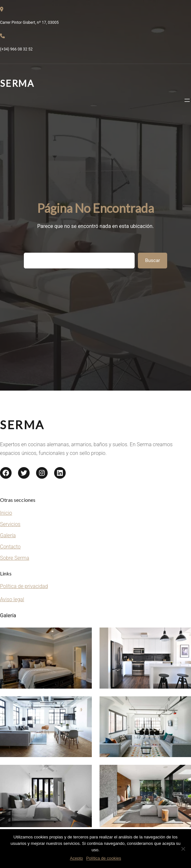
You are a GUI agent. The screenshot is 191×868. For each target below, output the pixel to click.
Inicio (6, 513)
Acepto (76, 858)
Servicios (10, 524)
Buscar (152, 260)
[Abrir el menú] (187, 100)
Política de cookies (104, 858)
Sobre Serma (15, 558)
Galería (8, 535)
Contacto (10, 547)
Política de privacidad (24, 586)
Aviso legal (12, 599)
